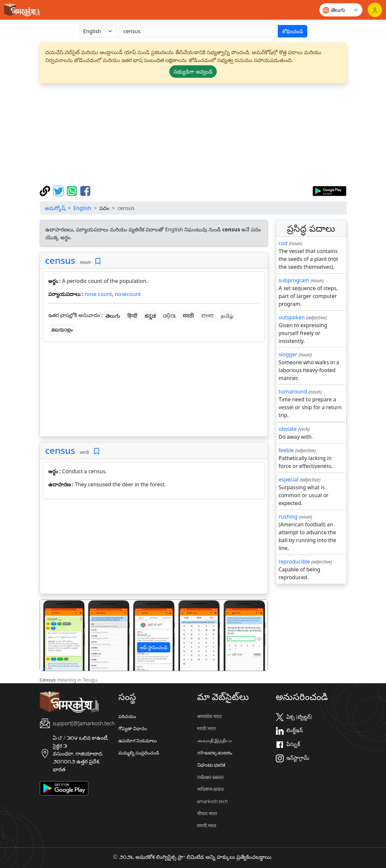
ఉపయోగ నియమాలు (138, 741)
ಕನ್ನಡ (150, 316)
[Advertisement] (154, 391)
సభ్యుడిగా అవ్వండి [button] (193, 72)
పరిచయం (127, 716)
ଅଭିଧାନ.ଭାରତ (211, 777)
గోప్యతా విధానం (133, 728)
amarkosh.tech (213, 801)
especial (289, 479)
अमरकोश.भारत (209, 716)
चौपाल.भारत (207, 813)
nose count (98, 294)
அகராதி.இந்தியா (214, 741)
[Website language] (341, 10)
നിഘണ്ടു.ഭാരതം (215, 753)
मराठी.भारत (206, 728)
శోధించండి (293, 31)
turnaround (293, 392)
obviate (288, 429)
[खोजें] (199, 31)
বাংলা (207, 316)
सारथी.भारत (207, 826)
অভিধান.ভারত (211, 789)
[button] (57, 635)
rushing (288, 517)
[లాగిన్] (375, 10)
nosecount (128, 294)
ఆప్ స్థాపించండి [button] (154, 647)
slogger (288, 354)
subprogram (294, 280)
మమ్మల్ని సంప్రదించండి (139, 753)
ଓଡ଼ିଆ (169, 316)
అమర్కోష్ (55, 208)
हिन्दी (132, 316)
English (82, 208)
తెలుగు (113, 316)
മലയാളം (62, 329)
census (60, 260)
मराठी (188, 316)
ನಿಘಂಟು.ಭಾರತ (211, 765)
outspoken (292, 317)
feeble (286, 450)
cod (283, 243)
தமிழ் (227, 316)
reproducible (295, 561)
